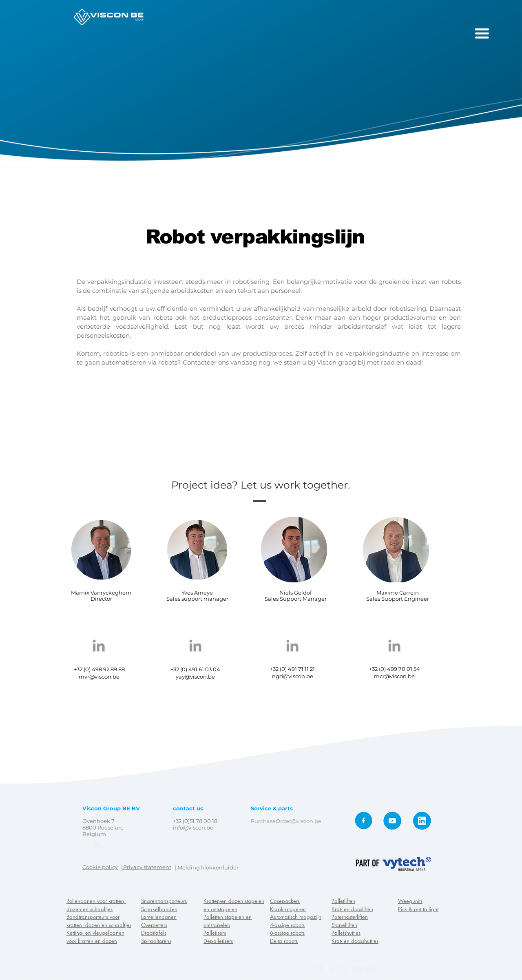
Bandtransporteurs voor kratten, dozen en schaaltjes (99, 921)
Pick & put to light (418, 909)
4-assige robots (287, 925)
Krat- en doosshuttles (355, 941)
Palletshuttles (346, 933)
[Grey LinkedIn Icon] (99, 646)
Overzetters (154, 925)
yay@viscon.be (195, 677)
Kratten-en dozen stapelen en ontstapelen (234, 905)
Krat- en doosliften (352, 909)
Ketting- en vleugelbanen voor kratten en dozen (95, 937)
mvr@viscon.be (99, 677)
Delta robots (284, 941)
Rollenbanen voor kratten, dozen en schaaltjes (96, 905)
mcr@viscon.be (394, 676)
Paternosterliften (350, 917)
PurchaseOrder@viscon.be (286, 821)
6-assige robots (287, 933)
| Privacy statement (146, 867)
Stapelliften (344, 925)
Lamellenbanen (159, 917)
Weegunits (410, 901)
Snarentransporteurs (164, 901)
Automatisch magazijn (296, 917)
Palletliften (343, 901)
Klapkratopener (288, 909)
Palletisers (215, 933)
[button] (482, 33)
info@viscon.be (193, 827)
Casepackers (285, 901)
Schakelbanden (159, 909)
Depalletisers (218, 941)
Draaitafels (154, 933)
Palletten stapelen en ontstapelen (228, 921)
